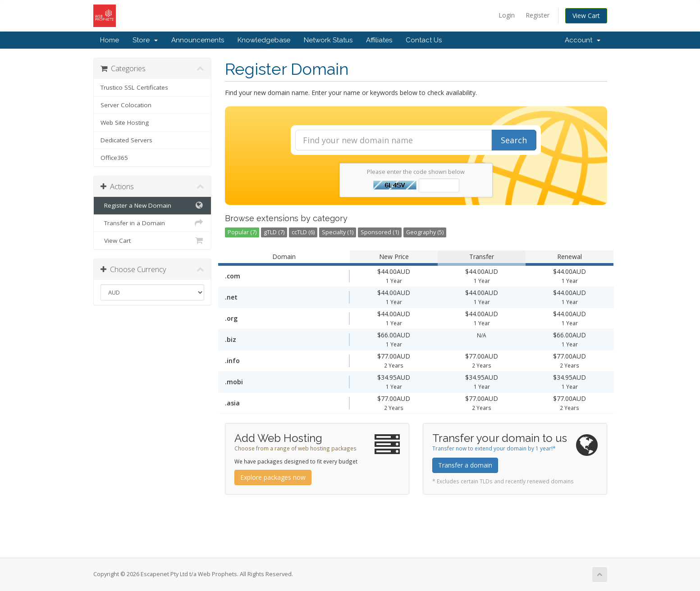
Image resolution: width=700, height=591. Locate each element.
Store (145, 40)
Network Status (328, 40)
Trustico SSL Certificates (134, 87)
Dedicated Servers (126, 140)
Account (583, 40)
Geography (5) (425, 232)
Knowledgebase (264, 40)
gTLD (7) (274, 232)
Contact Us (424, 40)
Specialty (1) (338, 232)
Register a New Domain (153, 205)
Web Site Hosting (125, 123)
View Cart (586, 16)
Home (110, 40)
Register (538, 15)
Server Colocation (126, 105)
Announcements (198, 40)
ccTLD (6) (303, 232)
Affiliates (379, 40)
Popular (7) (242, 232)
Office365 (114, 158)
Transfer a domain (465, 465)
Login (507, 15)
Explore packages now (273, 477)
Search (514, 140)
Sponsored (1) (380, 232)
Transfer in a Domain (153, 223)
